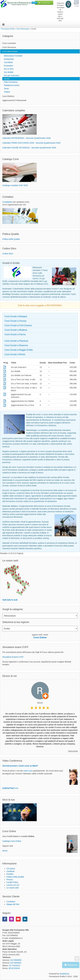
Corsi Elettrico (8, 96)
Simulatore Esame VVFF (13, 657)
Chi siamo (11, 869)
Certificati (10, 871)
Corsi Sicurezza (9, 47)
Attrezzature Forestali (12, 56)
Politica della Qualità (11, 239)
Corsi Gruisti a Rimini (15, 354)
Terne (5, 89)
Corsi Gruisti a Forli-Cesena (18, 325)
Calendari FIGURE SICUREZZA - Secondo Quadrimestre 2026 (29, 148)
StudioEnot (64, 974)
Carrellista (7, 62)
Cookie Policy (12, 882)
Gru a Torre (8, 69)
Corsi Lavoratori (9, 43)
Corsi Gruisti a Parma (15, 334)
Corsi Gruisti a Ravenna (16, 345)
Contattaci (11, 902)
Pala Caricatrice (10, 82)
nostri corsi (28, 771)
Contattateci (7, 202)
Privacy (10, 880)
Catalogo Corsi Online (12, 841)
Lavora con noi (13, 885)
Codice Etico (8, 254)
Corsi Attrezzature (10, 51)
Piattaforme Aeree (11, 85)
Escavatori (8, 66)
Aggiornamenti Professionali (14, 100)
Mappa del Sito (13, 904)
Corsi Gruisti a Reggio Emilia (19, 350)
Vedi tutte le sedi (10, 600)
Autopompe (8, 59)
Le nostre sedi (13, 888)
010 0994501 (16, 963)
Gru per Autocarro (11, 75)
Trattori (6, 92)
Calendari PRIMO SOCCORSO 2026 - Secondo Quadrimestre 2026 (31, 143)
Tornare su (71, 965)
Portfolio (10, 874)
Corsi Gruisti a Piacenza (16, 341)
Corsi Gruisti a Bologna (16, 316)
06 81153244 (14, 968)
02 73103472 (15, 966)
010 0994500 (45, 3)
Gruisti (6, 79)
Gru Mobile (8, 72)
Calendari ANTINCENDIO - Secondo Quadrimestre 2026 (26, 138)
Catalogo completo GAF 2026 (15, 185)
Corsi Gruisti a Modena (16, 330)
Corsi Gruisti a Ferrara (15, 321)
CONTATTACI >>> (10, 788)
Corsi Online (40, 637)
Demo (5, 851)
